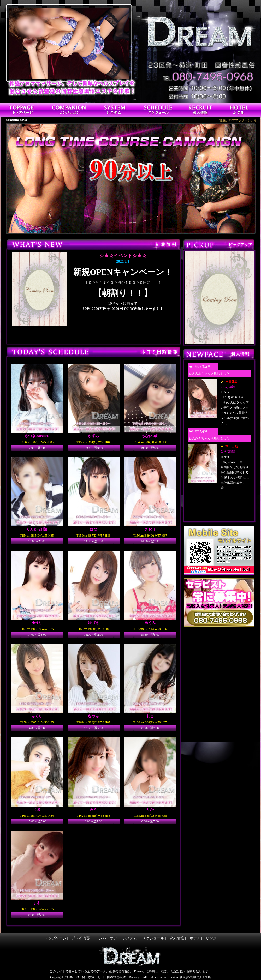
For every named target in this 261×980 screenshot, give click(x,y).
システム (130, 938)
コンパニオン (106, 938)
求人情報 (177, 938)
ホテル (195, 938)
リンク (211, 938)
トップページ (55, 938)
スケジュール (153, 938)
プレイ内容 (81, 938)
